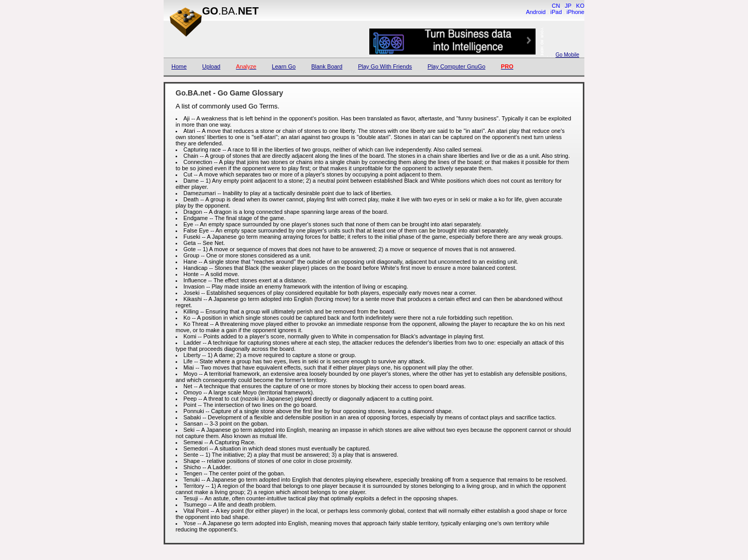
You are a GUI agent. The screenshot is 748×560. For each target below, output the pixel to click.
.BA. (230, 11)
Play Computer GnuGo (456, 66)
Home (179, 66)
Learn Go (284, 66)
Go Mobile (567, 55)
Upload (211, 66)
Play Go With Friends (385, 66)
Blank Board (327, 66)
